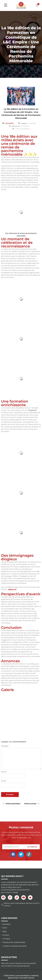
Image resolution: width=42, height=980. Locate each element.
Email (4, 781)
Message (5, 746)
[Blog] (21, 932)
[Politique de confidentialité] (21, 942)
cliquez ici (12, 589)
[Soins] (21, 928)
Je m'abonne (32, 847)
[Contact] (21, 935)
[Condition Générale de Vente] (21, 946)
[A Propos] (21, 939)
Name (4, 772)
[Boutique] (21, 924)
